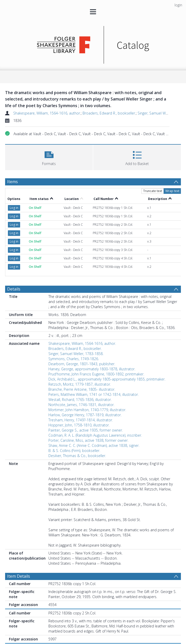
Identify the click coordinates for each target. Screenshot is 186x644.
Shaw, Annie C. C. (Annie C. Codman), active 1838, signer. (94, 445)
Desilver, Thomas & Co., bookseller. (77, 456)
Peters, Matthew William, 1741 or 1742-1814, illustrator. (94, 394)
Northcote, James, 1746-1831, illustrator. (81, 405)
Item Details (19, 576)
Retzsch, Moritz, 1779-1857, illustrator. (80, 384)
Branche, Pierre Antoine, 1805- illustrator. (82, 389)
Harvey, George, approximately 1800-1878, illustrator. (92, 369)
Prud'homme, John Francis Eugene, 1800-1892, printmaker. (96, 374)
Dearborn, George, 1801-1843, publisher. (82, 364)
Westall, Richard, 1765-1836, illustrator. (80, 400)
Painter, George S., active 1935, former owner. (86, 430)
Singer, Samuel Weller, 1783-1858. (76, 354)
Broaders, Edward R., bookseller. (109, 113)
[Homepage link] (93, 43)
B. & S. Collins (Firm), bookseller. (74, 451)
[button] (49, 157)
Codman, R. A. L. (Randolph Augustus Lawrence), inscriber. (95, 435)
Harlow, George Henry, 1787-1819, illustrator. (85, 415)
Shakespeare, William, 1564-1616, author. (47, 113)
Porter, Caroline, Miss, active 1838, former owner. (88, 440)
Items (12, 182)
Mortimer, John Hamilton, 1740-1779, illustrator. (87, 410)
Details (14, 289)
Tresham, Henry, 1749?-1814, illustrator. (81, 420)
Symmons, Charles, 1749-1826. (74, 359)
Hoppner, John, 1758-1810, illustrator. (79, 425)
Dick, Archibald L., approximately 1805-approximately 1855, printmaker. (107, 379)
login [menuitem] (178, 5)
